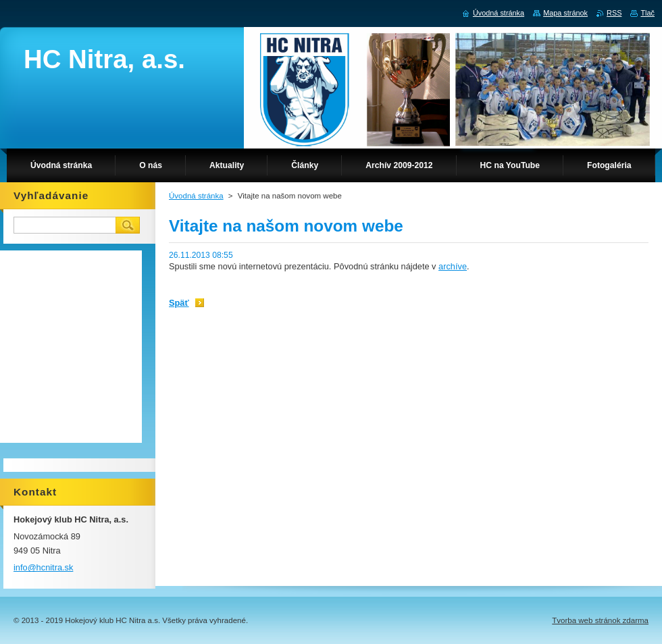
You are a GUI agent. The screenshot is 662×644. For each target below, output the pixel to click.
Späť (179, 303)
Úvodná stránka (196, 196)
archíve (453, 266)
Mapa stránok (565, 13)
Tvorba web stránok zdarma (600, 620)
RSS (614, 13)
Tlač (647, 13)
